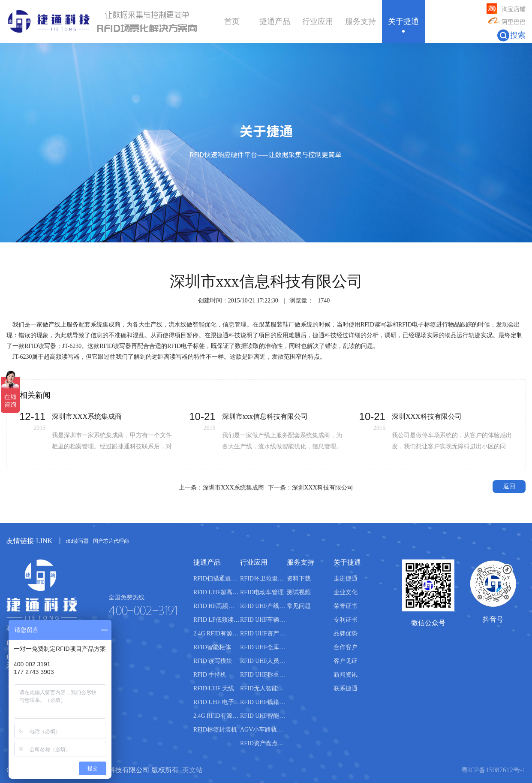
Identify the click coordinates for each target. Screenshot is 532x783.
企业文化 (346, 592)
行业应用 (318, 21)
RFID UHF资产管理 (263, 633)
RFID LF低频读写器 (217, 620)
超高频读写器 (62, 357)
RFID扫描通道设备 (217, 579)
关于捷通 (403, 21)
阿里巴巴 (506, 22)
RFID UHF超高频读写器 (217, 592)
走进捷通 (346, 579)
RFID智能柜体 (212, 647)
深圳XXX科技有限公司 (322, 488)
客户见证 (346, 661)
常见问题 (299, 606)
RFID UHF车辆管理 (263, 620)
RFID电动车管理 (262, 592)
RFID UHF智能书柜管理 (263, 716)
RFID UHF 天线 (214, 688)
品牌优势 (346, 633)
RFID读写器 (376, 325)
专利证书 (346, 620)
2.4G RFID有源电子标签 (217, 716)
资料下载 (299, 579)
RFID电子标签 (417, 325)
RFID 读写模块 (213, 661)
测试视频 (299, 592)
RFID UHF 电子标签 (217, 702)
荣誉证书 (346, 606)
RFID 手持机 (210, 675)
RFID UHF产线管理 (263, 606)
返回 (509, 486)
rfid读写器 (77, 541)
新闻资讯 (346, 675)
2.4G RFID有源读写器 (217, 633)
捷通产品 (275, 21)
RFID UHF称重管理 (263, 675)
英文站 (192, 770)
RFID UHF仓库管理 (263, 647)
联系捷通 (346, 688)
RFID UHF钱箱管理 (263, 702)
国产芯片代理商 (111, 541)
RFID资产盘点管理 (263, 743)
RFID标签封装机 (215, 730)
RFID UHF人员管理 (263, 661)
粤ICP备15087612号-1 (493, 770)
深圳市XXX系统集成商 (233, 488)
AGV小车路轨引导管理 (263, 730)
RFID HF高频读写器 (217, 606)
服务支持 (361, 21)
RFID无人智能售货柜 (263, 688)
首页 (232, 21)
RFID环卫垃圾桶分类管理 (263, 579)
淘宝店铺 (506, 9)
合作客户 (346, 647)
